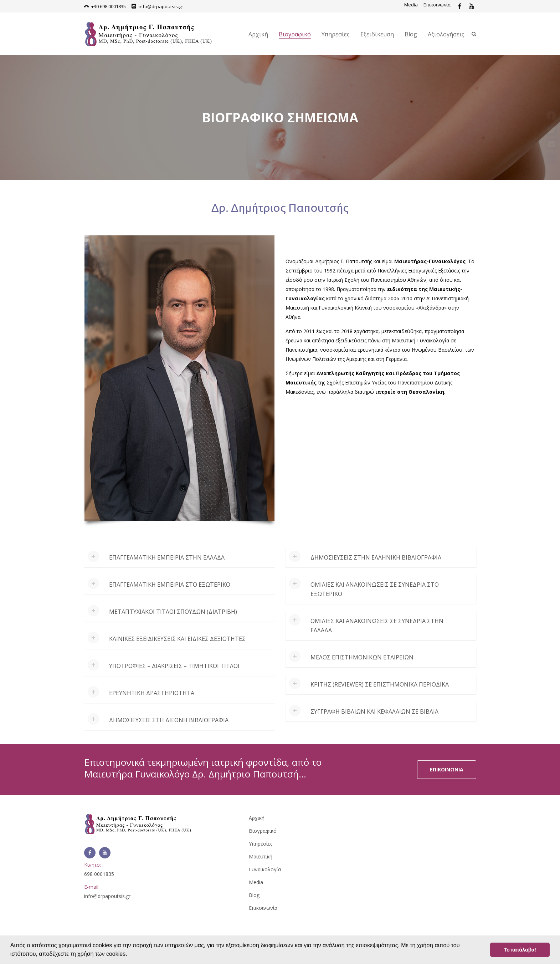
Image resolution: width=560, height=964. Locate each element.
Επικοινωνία (437, 5)
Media (411, 5)
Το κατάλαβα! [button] (520, 950)
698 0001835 (99, 874)
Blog (411, 34)
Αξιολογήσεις (446, 34)
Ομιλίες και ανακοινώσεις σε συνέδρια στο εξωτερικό (375, 589)
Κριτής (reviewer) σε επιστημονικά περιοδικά (380, 684)
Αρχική (258, 34)
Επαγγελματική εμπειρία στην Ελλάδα (167, 557)
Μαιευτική (261, 856)
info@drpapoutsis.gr (161, 6)
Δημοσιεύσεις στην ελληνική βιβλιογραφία (376, 557)
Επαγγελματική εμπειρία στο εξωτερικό (170, 585)
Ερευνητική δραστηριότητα (152, 693)
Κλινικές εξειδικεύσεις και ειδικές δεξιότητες (177, 639)
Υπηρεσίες (336, 34)
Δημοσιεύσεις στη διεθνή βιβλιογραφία (169, 720)
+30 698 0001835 (109, 6)
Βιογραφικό (295, 34)
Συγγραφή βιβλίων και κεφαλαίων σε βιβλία (374, 711)
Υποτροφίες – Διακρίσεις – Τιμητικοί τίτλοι (174, 666)
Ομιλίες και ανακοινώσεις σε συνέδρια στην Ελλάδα (377, 626)
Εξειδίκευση (377, 34)
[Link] (460, 6)
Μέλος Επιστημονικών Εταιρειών (362, 657)
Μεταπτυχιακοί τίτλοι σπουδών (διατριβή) (173, 612)
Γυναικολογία (265, 869)
